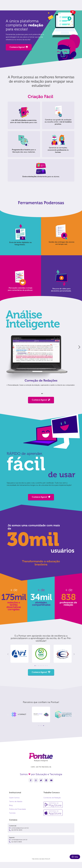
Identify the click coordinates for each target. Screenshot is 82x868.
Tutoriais (12, 813)
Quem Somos (14, 798)
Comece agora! (57, 5)
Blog (11, 805)
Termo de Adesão (16, 802)
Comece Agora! (19, 47)
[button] (42, 394)
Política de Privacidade (17, 809)
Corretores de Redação (52, 798)
